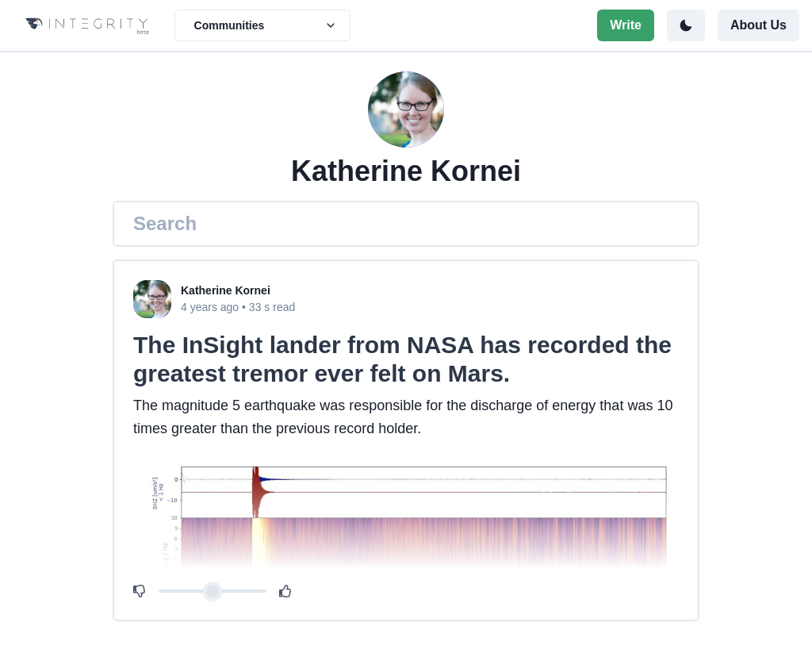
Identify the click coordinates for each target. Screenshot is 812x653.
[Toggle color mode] (686, 25)
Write (626, 25)
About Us (758, 25)
